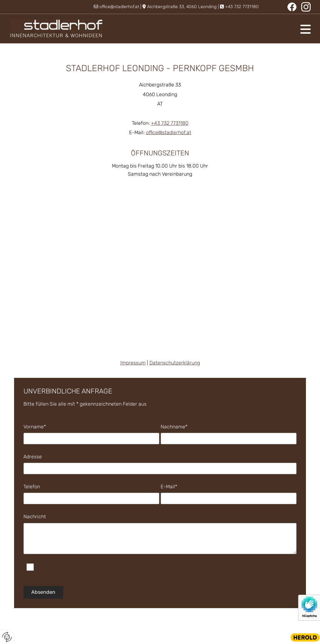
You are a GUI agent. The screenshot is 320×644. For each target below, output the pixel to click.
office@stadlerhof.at (119, 7)
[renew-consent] (7, 637)
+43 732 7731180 (242, 7)
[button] (212, 29)
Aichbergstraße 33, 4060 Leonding (182, 7)
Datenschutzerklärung (175, 363)
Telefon (32, 487)
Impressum (133, 363)
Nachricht (35, 517)
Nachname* (174, 427)
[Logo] (56, 29)
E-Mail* (169, 487)
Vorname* (35, 427)
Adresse (33, 457)
